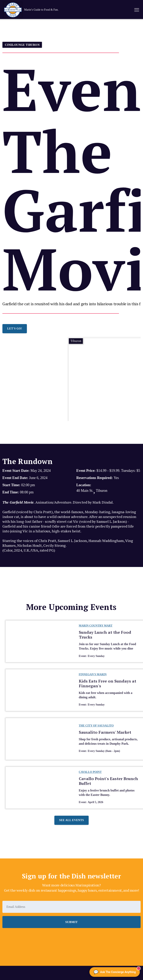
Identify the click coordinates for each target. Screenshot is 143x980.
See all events (72, 820)
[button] (136, 10)
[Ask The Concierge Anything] (115, 972)
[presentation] (33, 939)
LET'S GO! (15, 329)
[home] (58, 10)
